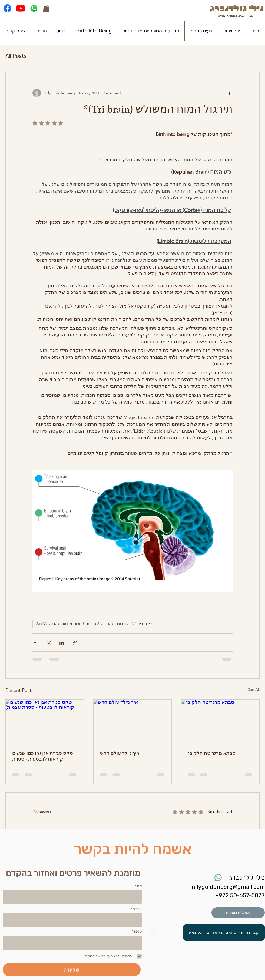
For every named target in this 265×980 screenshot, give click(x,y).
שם (139, 886)
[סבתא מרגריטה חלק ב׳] (220, 722)
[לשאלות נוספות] (238, 913)
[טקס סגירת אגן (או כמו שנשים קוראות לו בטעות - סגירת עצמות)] (45, 722)
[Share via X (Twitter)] (48, 643)
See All (254, 689)
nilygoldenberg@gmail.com (228, 887)
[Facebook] (7, 8)
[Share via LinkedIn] (62, 643)
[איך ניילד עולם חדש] (133, 722)
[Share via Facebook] (35, 643)
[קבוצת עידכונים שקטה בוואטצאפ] (224, 932)
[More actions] (229, 93)
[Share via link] (75, 643)
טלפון (138, 931)
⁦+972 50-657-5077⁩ (240, 895)
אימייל (137, 909)
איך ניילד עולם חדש (120, 753)
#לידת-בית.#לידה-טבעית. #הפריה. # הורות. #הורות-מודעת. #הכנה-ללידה (94, 624)
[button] (46, 8)
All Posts (16, 56)
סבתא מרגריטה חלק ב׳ (212, 753)
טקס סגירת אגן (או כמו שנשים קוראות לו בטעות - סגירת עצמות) (43, 756)
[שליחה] (72, 970)
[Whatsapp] (34, 8)
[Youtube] (21, 8)
